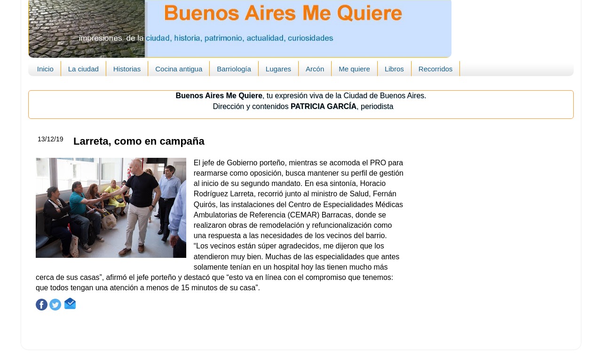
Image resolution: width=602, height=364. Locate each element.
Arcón (315, 69)
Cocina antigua (179, 69)
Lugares (278, 69)
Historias (127, 69)
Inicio (45, 69)
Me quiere (354, 69)
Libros (394, 69)
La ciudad (83, 69)
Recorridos (436, 69)
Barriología (234, 69)
